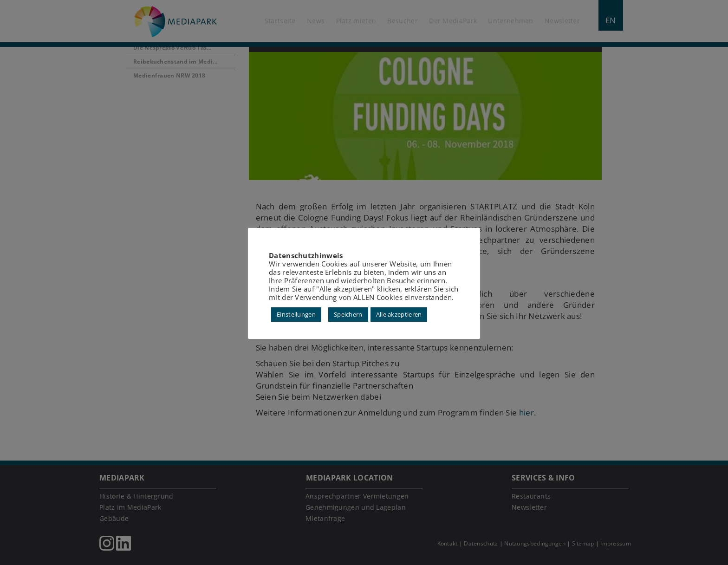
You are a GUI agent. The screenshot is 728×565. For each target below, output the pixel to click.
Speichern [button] (348, 314)
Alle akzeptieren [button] (399, 314)
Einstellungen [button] (296, 314)
